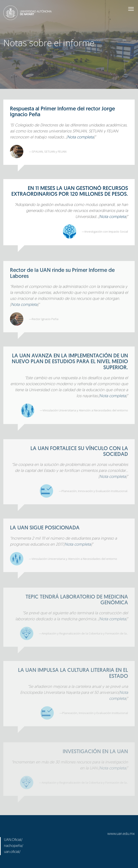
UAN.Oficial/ (13, 840)
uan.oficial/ (12, 852)
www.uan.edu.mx (121, 834)
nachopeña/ (14, 846)
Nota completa (80, 137)
